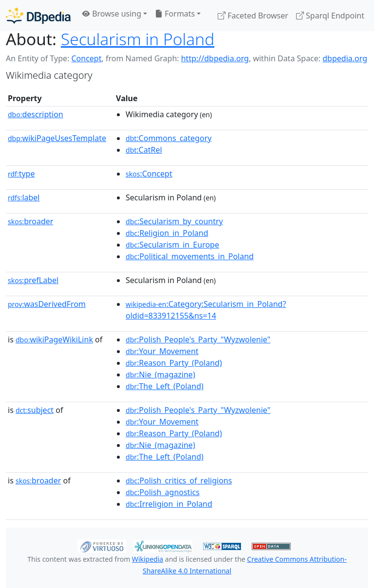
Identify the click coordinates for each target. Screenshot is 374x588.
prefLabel (33, 280)
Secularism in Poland (138, 39)
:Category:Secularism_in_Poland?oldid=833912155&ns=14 (206, 310)
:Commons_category (168, 138)
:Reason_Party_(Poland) (174, 363)
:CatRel (144, 150)
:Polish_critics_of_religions (179, 481)
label (24, 197)
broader (30, 221)
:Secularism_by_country (174, 221)
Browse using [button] (112, 14)
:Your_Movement (162, 351)
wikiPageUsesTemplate (57, 138)
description (36, 114)
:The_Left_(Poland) (165, 386)
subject (35, 410)
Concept (86, 58)
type (21, 174)
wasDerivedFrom (47, 304)
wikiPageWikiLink (54, 339)
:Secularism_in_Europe (172, 245)
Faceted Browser (253, 16)
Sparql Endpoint (330, 16)
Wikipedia (148, 559)
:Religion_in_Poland (167, 233)
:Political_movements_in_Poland (190, 256)
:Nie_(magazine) (160, 374)
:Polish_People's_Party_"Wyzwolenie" (198, 339)
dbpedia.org (345, 58)
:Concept (149, 174)
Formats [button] (175, 14)
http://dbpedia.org (215, 58)
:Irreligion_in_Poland (169, 504)
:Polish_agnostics (163, 492)
